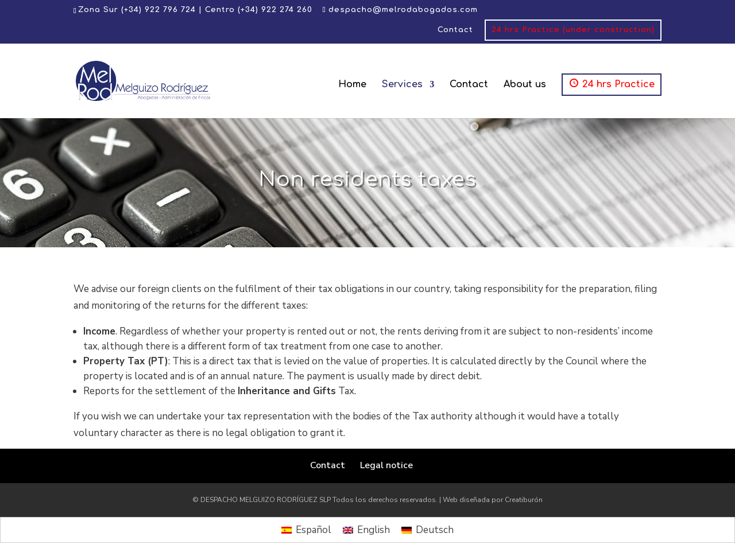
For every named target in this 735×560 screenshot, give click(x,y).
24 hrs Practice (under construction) (573, 30)
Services (402, 85)
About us (525, 85)
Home (352, 85)
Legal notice (386, 465)
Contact (455, 30)
